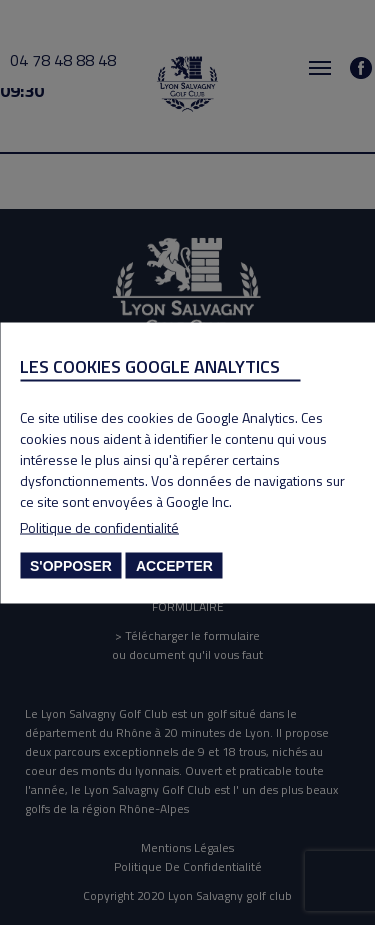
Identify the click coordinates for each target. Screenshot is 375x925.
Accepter (174, 565)
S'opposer (71, 565)
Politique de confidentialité (99, 526)
